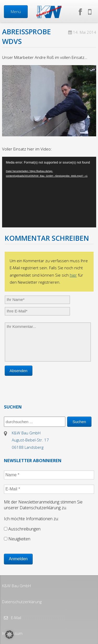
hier (73, 275)
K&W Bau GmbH (16, 586)
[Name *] (49, 475)
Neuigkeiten (17, 539)
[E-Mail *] (49, 489)
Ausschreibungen (22, 529)
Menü (16, 12)
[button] (9, 635)
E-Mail (16, 618)
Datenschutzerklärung (22, 602)
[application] (49, 192)
